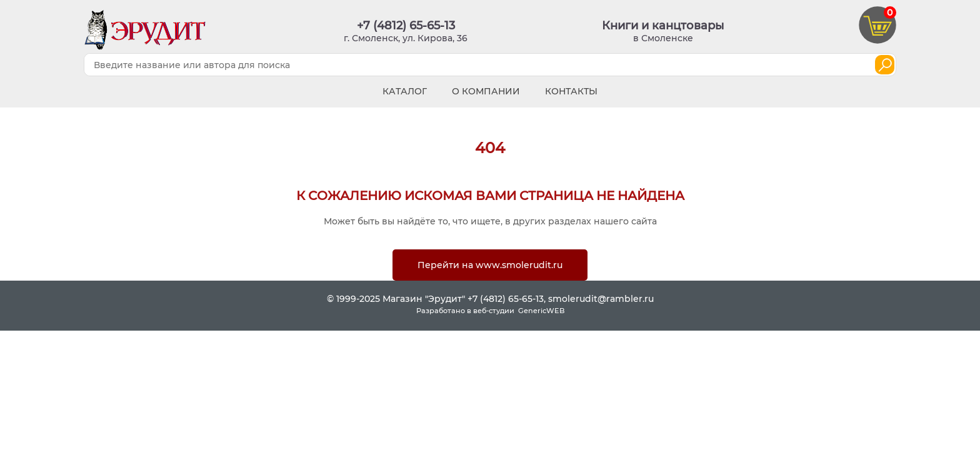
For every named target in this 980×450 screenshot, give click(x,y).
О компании (486, 91)
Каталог (405, 91)
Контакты (571, 91)
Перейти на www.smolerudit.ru (490, 265)
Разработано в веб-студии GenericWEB (490, 311)
